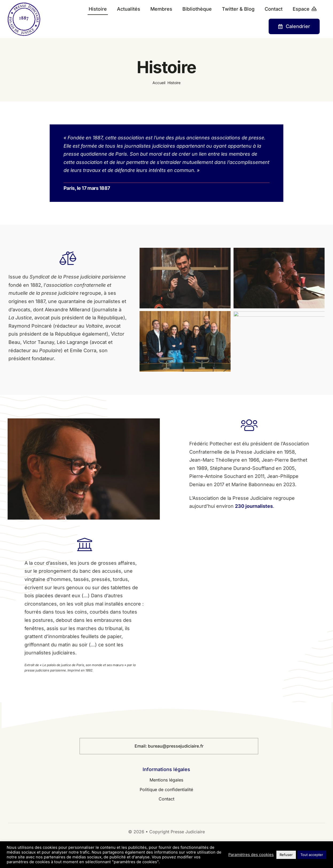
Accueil (159, 83)
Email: (141, 746)
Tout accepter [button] (312, 855)
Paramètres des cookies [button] (251, 855)
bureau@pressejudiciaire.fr (176, 746)
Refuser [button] (286, 855)
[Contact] (294, 26)
